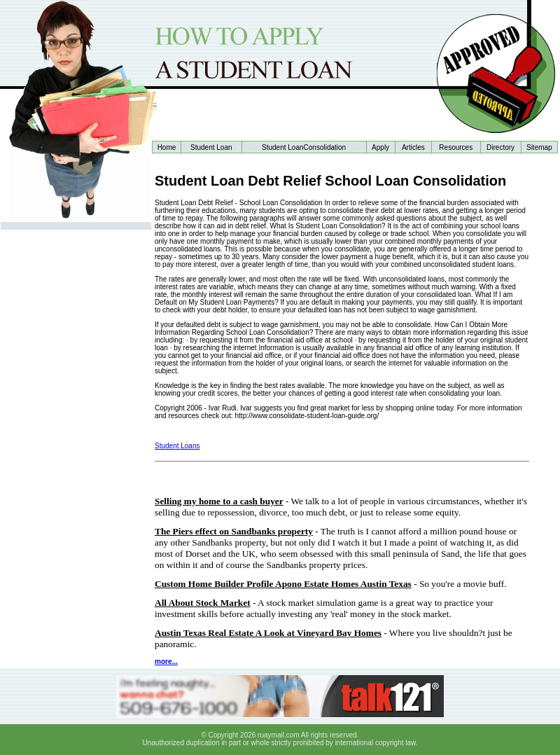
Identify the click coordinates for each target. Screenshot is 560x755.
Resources (456, 147)
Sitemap (539, 147)
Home (167, 147)
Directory (500, 147)
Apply (380, 147)
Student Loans (177, 446)
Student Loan (211, 147)
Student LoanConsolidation (304, 147)
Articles (413, 147)
